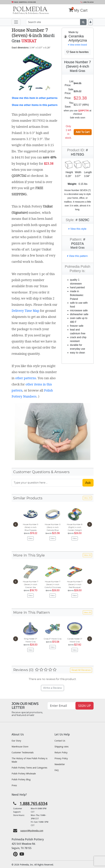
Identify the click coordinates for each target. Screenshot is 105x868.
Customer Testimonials (23, 753)
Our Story (16, 741)
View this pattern (78, 256)
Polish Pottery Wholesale (24, 774)
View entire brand (78, 45)
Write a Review (52, 688)
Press (14, 785)
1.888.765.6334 (87, 2)
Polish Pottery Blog (21, 780)
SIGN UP (84, 706)
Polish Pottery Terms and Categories (29, 768)
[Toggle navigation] (16, 22)
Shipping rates (61, 747)
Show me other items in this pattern (35, 105)
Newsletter (60, 764)
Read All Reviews (81, 670)
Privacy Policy (61, 758)
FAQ (57, 770)
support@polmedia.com (32, 831)
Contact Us (60, 741)
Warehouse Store (20, 747)
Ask (88, 483)
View (30, 538)
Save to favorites (78, 52)
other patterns (26, 378)
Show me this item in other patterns (35, 98)
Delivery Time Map (25, 311)
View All (87, 498)
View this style (78, 229)
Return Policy (61, 753)
